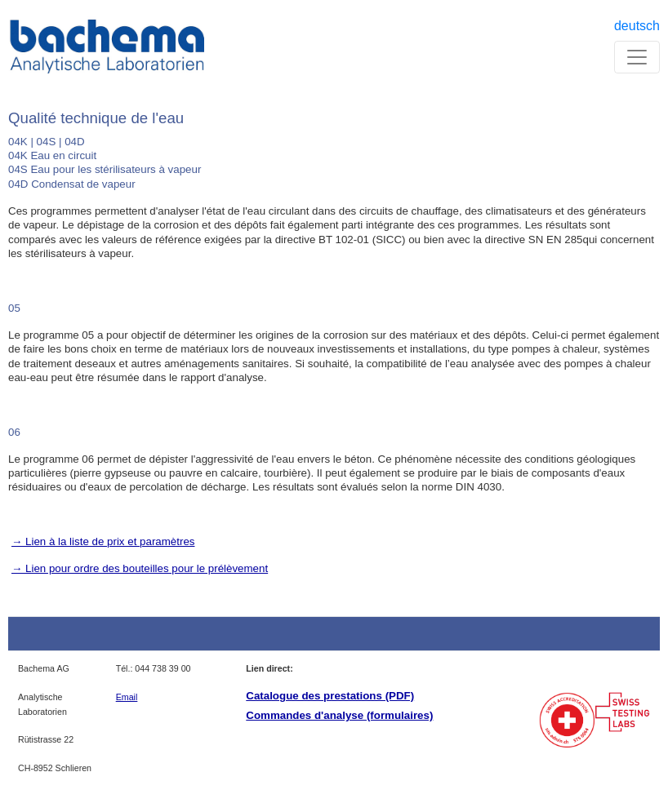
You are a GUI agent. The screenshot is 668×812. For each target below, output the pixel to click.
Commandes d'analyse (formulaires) (339, 715)
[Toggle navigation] (637, 57)
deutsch (637, 26)
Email (127, 697)
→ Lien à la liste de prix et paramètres (103, 541)
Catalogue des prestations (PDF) (330, 696)
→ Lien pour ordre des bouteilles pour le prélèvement (140, 568)
